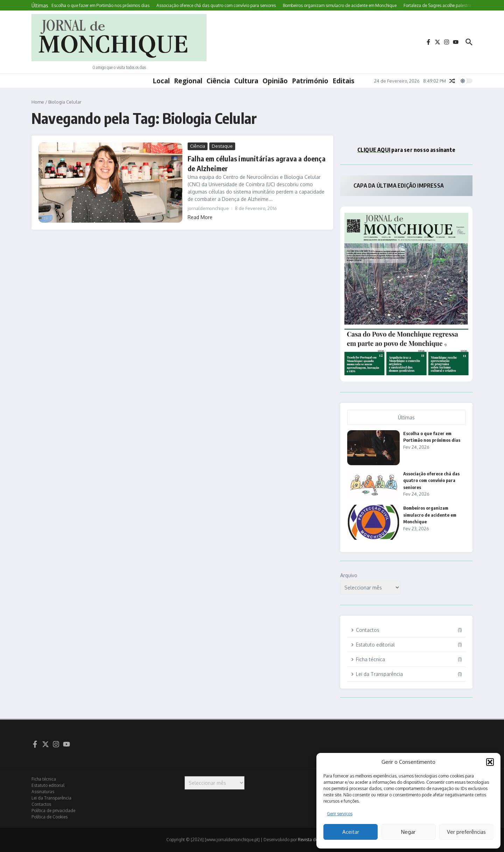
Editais (344, 81)
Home (38, 102)
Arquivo (349, 575)
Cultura (246, 81)
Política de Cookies (50, 817)
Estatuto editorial (48, 785)
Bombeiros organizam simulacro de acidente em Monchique (430, 515)
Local (161, 81)
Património (310, 81)
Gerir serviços (340, 814)
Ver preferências (466, 832)
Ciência (218, 81)
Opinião (275, 81)
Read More (200, 217)
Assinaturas (43, 792)
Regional (188, 81)
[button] (490, 762)
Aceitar (351, 832)
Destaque (222, 146)
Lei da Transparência (51, 798)
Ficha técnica (44, 779)
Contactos (41, 804)
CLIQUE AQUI (374, 150)
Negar (408, 832)
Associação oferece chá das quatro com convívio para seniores (431, 480)
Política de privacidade (53, 811)
